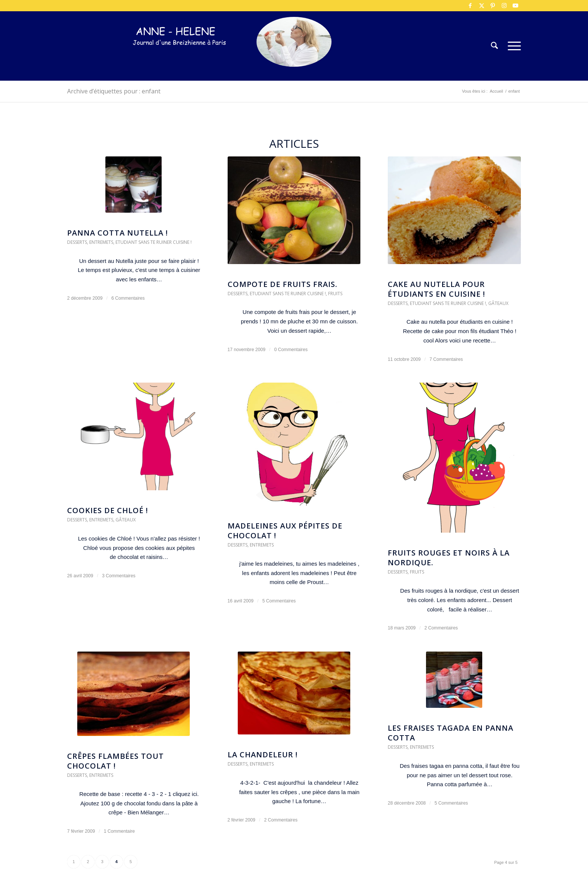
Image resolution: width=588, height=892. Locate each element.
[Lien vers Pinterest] (493, 6)
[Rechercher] (494, 46)
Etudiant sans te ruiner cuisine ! (154, 242)
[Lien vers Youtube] (515, 6)
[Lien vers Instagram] (504, 6)
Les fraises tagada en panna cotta (451, 733)
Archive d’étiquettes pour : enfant (114, 91)
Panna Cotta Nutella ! (118, 233)
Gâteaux (498, 303)
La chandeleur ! (263, 755)
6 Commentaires (128, 298)
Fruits (335, 294)
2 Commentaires (441, 628)
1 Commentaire (119, 831)
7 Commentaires (446, 359)
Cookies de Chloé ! (108, 510)
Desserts (77, 242)
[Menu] (512, 46)
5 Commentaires (279, 601)
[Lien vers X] (481, 6)
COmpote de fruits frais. (283, 284)
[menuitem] (494, 46)
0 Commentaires (291, 350)
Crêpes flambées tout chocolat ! (115, 761)
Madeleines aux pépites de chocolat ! (285, 531)
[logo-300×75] (180, 57)
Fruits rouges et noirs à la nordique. (449, 558)
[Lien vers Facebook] (470, 6)
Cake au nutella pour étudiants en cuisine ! (436, 289)
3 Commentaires (119, 576)
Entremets (101, 242)
